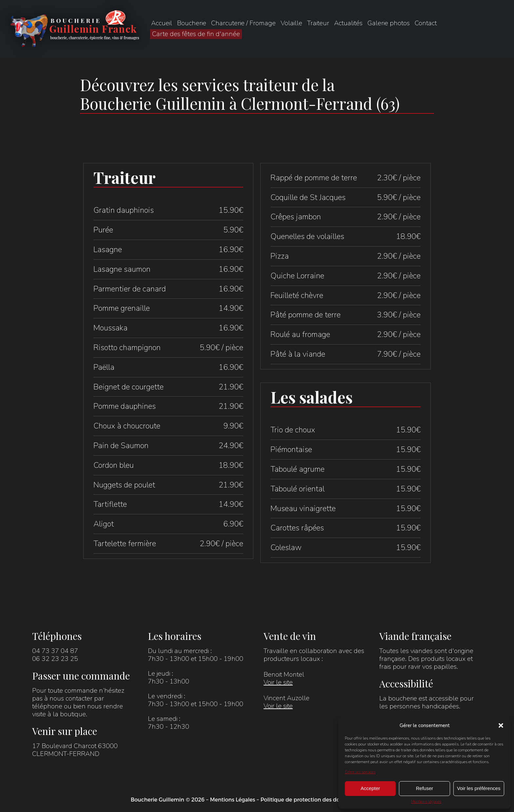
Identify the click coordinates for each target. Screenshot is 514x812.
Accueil (162, 23)
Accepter (370, 788)
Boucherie (192, 23)
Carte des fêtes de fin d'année (196, 34)
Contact (426, 23)
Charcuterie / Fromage (243, 23)
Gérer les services (360, 772)
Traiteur (318, 23)
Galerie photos (389, 23)
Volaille (291, 23)
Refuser (425, 788)
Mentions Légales (232, 800)
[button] (501, 725)
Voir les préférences (479, 788)
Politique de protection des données (308, 800)
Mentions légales (426, 802)
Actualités (348, 23)
